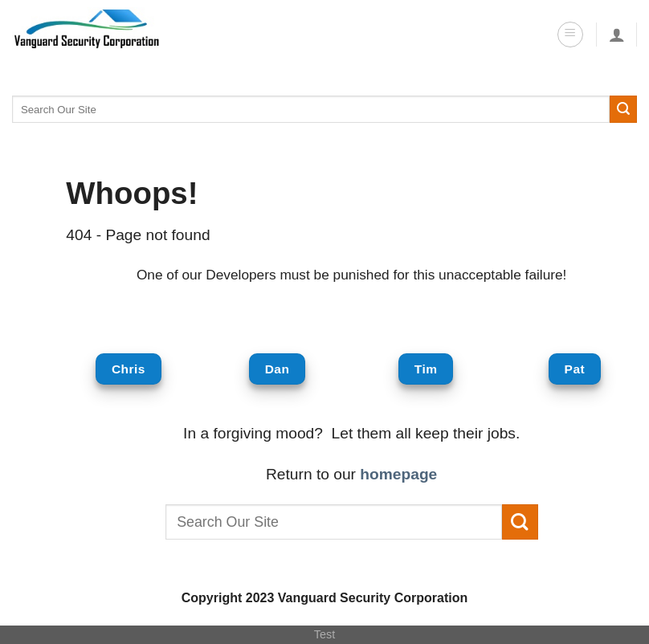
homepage (398, 474)
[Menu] (570, 35)
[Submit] (623, 109)
